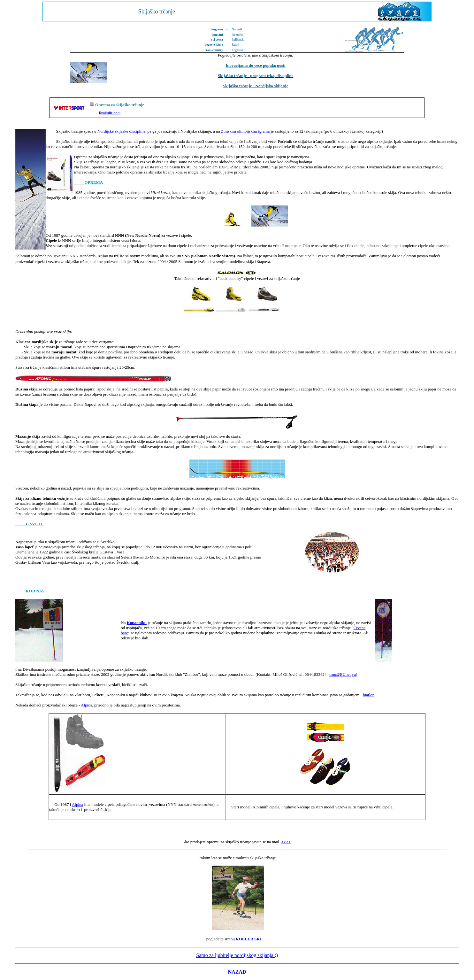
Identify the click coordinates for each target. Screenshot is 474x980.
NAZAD (237, 972)
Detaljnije (106, 113)
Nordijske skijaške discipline (121, 131)
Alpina (86, 705)
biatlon (369, 695)
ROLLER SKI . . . (252, 939)
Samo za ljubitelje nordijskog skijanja (235, 955)
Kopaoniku (137, 623)
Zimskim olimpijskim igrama (245, 131)
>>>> (116, 113)
